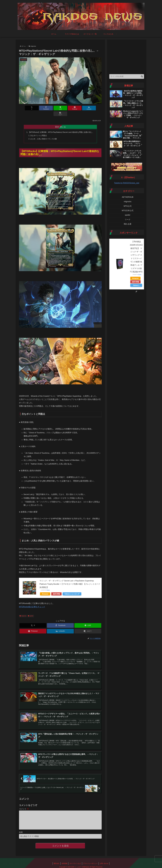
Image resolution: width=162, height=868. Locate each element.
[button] (95, 108)
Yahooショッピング (72, 588)
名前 (21, 830)
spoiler (31, 610)
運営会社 (56, 862)
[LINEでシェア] (53, 108)
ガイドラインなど (75, 862)
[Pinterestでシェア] (67, 108)
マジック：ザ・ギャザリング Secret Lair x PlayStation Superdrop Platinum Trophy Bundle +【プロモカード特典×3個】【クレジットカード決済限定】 (70, 579)
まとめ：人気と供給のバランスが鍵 (43, 133)
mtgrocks (23, 610)
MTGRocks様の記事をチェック (32, 601)
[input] (127, 76)
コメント (24, 804)
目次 (57, 121)
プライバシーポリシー (90, 862)
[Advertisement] (127, 56)
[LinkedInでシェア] (81, 108)
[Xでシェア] (26, 108)
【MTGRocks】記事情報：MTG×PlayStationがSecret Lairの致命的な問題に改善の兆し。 (61, 126)
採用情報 (64, 862)
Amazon (45, 588)
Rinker (48, 584)
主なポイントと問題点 (38, 130)
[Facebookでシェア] (39, 108)
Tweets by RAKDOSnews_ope (127, 183)
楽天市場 (56, 588)
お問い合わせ (104, 862)
